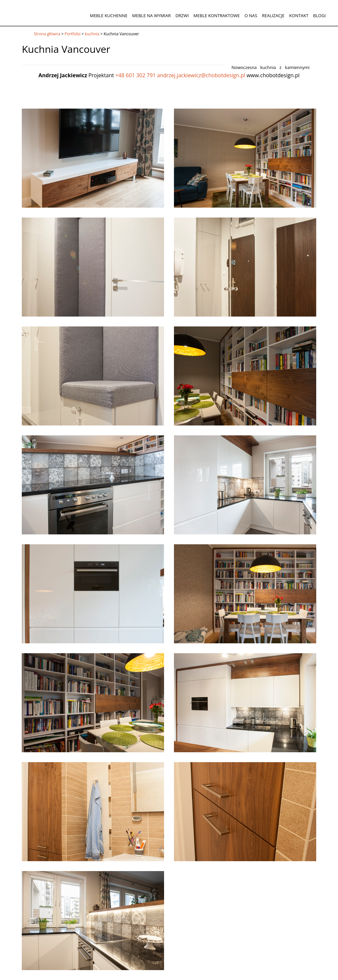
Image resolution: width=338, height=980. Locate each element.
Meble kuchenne (109, 16)
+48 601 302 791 (135, 75)
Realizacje (273, 16)
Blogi (320, 16)
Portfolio (73, 34)
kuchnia (92, 34)
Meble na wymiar (151, 16)
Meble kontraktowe (217, 16)
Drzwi (182, 16)
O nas (251, 16)
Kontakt (299, 16)
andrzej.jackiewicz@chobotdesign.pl (201, 75)
